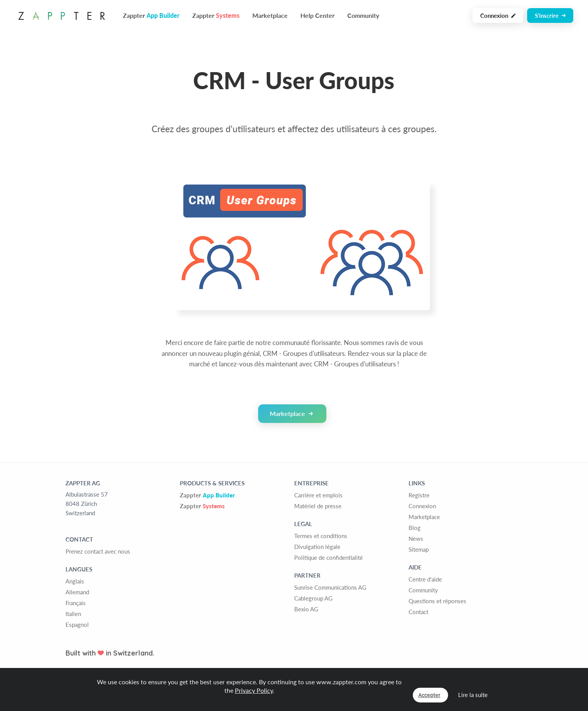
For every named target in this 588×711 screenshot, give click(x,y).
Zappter (207, 495)
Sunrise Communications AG (330, 587)
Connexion (498, 16)
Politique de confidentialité (328, 557)
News (416, 538)
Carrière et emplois (318, 495)
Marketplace (270, 15)
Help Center (317, 15)
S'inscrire (550, 16)
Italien (73, 614)
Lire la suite (473, 695)
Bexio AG (306, 609)
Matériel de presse (318, 506)
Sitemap (419, 549)
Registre (419, 495)
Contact (418, 612)
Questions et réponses (437, 601)
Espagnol (77, 625)
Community (363, 15)
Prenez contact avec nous (98, 551)
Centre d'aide (425, 579)
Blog (415, 528)
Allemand (77, 592)
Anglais (75, 581)
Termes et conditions (321, 536)
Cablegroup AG (313, 598)
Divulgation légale (317, 547)
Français (76, 603)
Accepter (429, 695)
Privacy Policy (254, 690)
